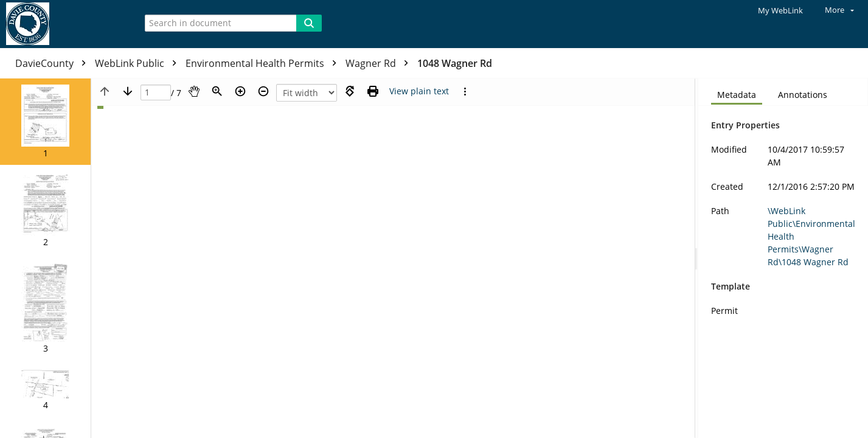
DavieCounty (54, 63)
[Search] (309, 23)
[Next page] (128, 91)
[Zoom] (217, 91)
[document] (783, 258)
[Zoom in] (240, 91)
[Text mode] (419, 91)
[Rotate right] (350, 91)
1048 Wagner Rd (455, 63)
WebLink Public (139, 63)
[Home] (64, 24)
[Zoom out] (263, 91)
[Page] (156, 93)
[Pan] (194, 91)
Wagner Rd (380, 63)
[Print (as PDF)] (373, 91)
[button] (45, 122)
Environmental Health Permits (264, 63)
